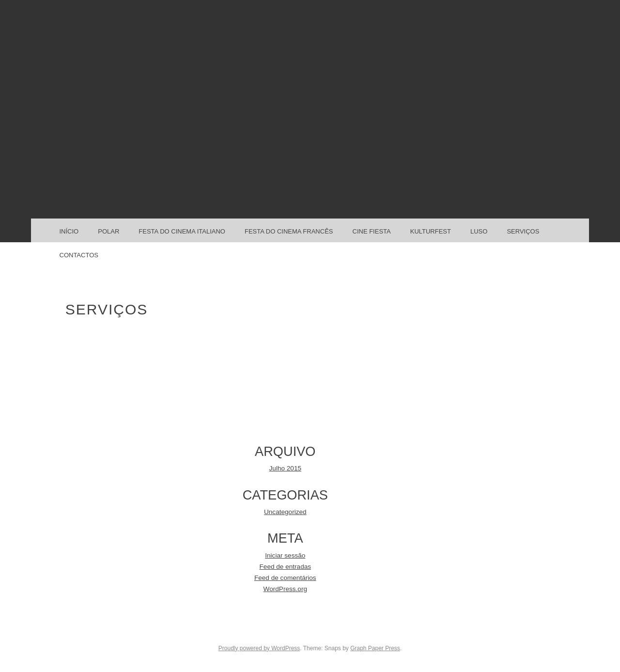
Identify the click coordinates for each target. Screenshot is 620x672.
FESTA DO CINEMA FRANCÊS (289, 231)
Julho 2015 (286, 468)
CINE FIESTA (372, 231)
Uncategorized (285, 512)
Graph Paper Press (375, 648)
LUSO (479, 231)
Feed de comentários (285, 578)
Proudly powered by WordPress (259, 648)
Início (69, 231)
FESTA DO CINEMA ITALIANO (182, 231)
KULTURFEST (431, 231)
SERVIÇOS (523, 231)
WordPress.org (285, 589)
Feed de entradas (286, 567)
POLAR (108, 231)
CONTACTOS (79, 255)
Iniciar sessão (285, 555)
